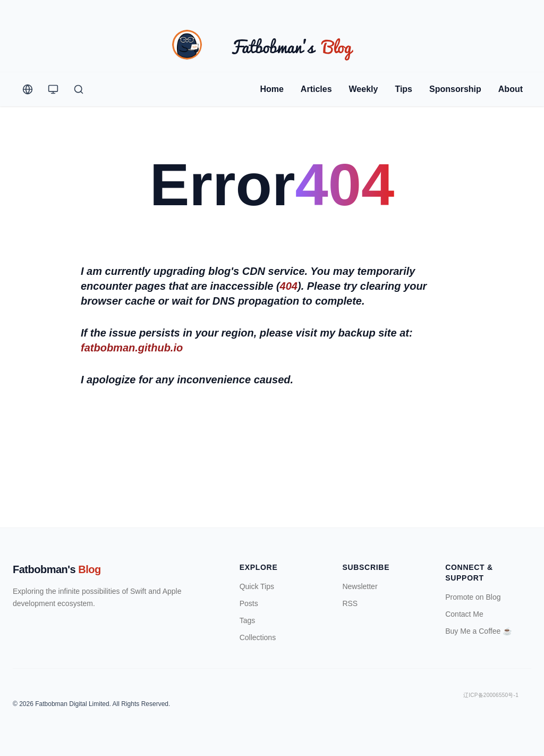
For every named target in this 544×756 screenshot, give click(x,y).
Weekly (364, 89)
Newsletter (360, 586)
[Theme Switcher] (53, 89)
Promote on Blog (473, 597)
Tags (248, 620)
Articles (316, 89)
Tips (403, 89)
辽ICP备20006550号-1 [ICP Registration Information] (491, 695)
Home (271, 89)
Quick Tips (257, 586)
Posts (249, 603)
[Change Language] (28, 89)
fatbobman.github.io (132, 348)
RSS (350, 603)
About (511, 89)
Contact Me (464, 614)
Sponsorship (455, 89)
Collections (258, 637)
